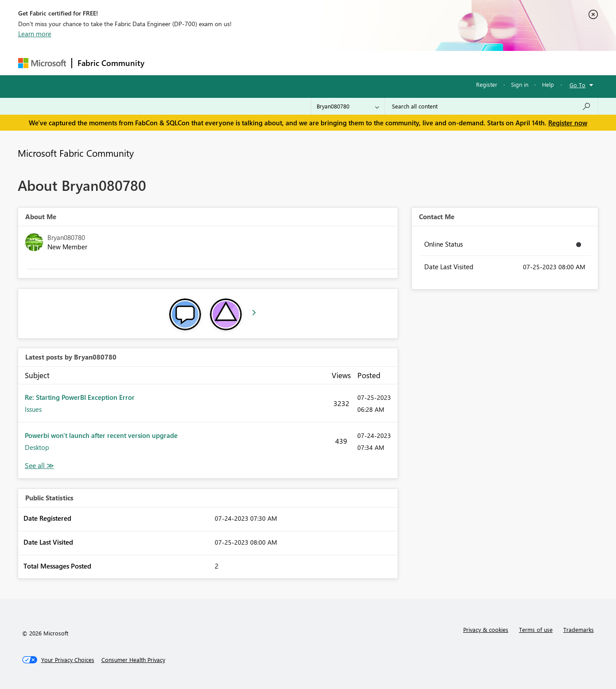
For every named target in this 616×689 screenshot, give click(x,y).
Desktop (37, 447)
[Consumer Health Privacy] (133, 660)
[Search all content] (491, 106)
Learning (353, 63)
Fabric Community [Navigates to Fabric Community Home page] (111, 63)
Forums (165, 63)
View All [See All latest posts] (39, 466)
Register (487, 84)
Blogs (319, 63)
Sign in (520, 84)
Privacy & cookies (486, 629)
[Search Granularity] (348, 106)
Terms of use (536, 629)
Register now (568, 123)
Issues (33, 409)
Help (548, 84)
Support (390, 63)
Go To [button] (577, 85)
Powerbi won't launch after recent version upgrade (101, 435)
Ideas (240, 63)
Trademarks (579, 629)
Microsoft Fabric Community (76, 153)
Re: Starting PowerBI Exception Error (80, 397)
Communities (279, 63)
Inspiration (203, 63)
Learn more (35, 34)
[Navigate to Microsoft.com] (42, 63)
